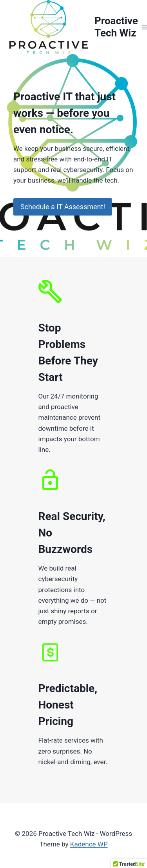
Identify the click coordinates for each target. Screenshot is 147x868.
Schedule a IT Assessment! (63, 207)
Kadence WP (89, 844)
